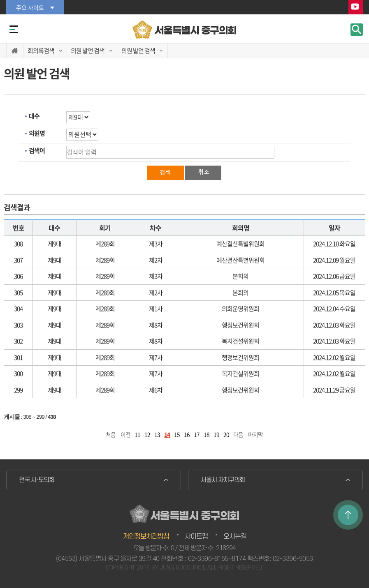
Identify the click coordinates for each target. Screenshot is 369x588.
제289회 (105, 244)
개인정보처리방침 (146, 537)
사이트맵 (196, 537)
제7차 (156, 357)
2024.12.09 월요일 (334, 260)
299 (18, 390)
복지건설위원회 (240, 341)
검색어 (37, 150)
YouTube (356, 8)
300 (18, 374)
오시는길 (235, 537)
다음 (238, 434)
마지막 (255, 434)
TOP (348, 515)
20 (226, 434)
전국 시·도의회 (37, 480)
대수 (34, 116)
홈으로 (15, 51)
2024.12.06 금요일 (334, 276)
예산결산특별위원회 (240, 244)
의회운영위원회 (240, 309)
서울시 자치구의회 (223, 480)
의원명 (37, 133)
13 (157, 434)
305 (18, 293)
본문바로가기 (0, 0)
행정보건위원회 (240, 325)
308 (18, 244)
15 (177, 434)
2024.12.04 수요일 (334, 309)
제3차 (156, 244)
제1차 (156, 309)
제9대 (55, 244)
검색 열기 (357, 30)
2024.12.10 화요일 (334, 244)
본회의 (240, 276)
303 (18, 325)
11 (137, 434)
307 (18, 260)
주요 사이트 (30, 7)
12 (147, 434)
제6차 (156, 390)
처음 (111, 434)
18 (207, 434)
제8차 (156, 325)
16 (187, 434)
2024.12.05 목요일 (334, 293)
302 (18, 341)
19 (216, 434)
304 (18, 309)
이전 (125, 434)
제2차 (156, 260)
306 (18, 276)
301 (18, 357)
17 (197, 434)
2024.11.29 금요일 (334, 390)
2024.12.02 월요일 (334, 357)
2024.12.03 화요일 (334, 325)
